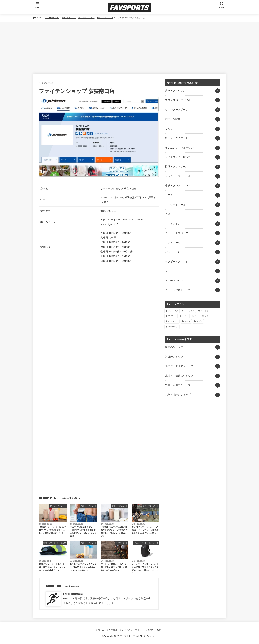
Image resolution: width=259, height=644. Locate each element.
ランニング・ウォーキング (180, 148)
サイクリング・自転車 (178, 157)
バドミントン (173, 224)
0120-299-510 (108, 211)
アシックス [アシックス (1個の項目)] (173, 311)
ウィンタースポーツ (177, 110)
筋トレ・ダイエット (177, 138)
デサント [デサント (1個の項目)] (172, 316)
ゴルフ (169, 129)
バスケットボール (175, 205)
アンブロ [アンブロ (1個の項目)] (205, 311)
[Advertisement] (129, 46)
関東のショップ (174, 347)
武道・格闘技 (173, 119)
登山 (168, 271)
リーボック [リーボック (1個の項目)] (173, 327)
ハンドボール (173, 243)
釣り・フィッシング (177, 91)
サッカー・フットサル (178, 176)
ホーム (101, 630)
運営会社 (113, 630)
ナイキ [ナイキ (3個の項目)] (185, 316)
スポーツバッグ (174, 281)
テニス (169, 195)
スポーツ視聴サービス (178, 290)
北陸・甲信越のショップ (179, 376)
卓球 (168, 214)
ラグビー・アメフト (177, 262)
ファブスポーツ (127, 636)
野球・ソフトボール (177, 167)
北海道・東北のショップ (179, 366)
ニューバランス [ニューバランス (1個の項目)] (202, 316)
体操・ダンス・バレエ (178, 186)
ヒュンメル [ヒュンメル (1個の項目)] (173, 321)
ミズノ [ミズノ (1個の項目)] (199, 321)
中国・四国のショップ (178, 385)
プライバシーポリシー (133, 630)
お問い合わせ (155, 630)
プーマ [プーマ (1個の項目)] (187, 321)
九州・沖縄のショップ (178, 395)
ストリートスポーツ (177, 233)
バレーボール (173, 252)
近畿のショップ (174, 357)
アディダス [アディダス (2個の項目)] (189, 311)
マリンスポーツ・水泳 (178, 100)
